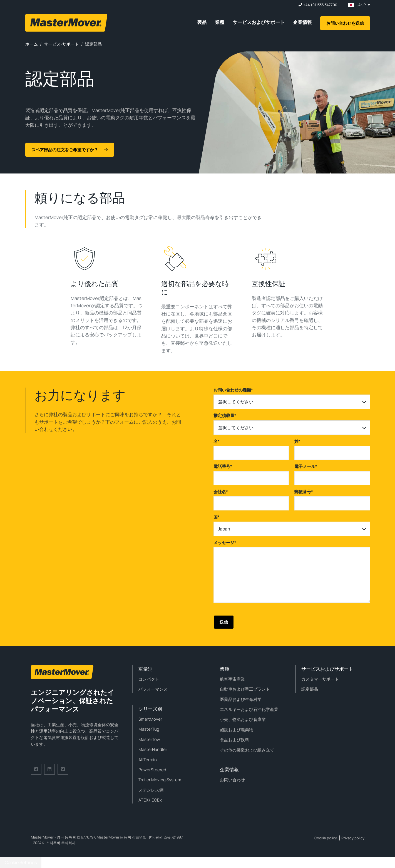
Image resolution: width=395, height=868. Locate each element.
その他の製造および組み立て (247, 750)
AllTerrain (148, 760)
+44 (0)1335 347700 (320, 5)
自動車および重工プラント (245, 689)
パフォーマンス (153, 689)
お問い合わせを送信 (345, 23)
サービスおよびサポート (259, 22)
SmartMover (150, 719)
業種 (220, 22)
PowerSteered (152, 770)
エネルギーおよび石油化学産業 (249, 709)
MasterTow (149, 739)
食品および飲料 (234, 740)
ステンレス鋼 (151, 790)
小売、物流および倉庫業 (243, 719)
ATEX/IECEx (150, 800)
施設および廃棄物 (237, 730)
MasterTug (149, 729)
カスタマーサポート (320, 679)
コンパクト (149, 679)
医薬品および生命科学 (241, 699)
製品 (202, 22)
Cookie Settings (21, 862)
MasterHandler (153, 749)
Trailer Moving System (160, 780)
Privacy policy (353, 838)
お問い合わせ (232, 780)
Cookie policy (326, 838)
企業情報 (302, 22)
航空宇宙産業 (232, 679)
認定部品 (310, 689)
